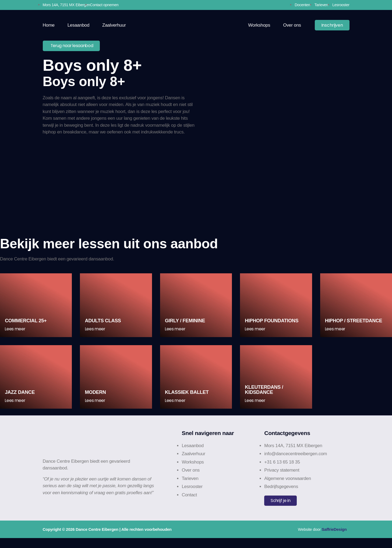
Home (49, 25)
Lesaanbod (78, 25)
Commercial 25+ (26, 325)
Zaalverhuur (114, 25)
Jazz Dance (20, 401)
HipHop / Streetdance (354, 325)
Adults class (103, 325)
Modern (96, 401)
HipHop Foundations (272, 325)
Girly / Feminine (186, 325)
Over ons (292, 25)
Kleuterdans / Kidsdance (264, 398)
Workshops (259, 25)
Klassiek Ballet (187, 401)
